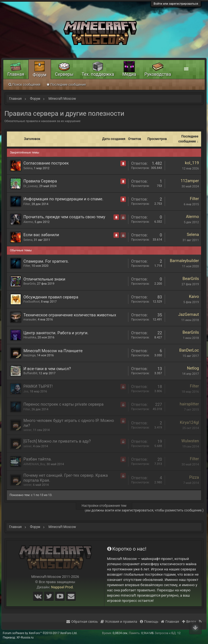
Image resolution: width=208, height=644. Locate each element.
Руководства (158, 74)
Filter (27, 204)
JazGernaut (189, 314)
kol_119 (192, 163)
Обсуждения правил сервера (51, 297)
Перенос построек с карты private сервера (64, 404)
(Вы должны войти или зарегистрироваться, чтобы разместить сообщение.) (144, 510)
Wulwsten (190, 441)
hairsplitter (189, 404)
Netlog (193, 368)
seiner (28, 430)
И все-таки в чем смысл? (47, 369)
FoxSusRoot (32, 302)
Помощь (149, 622)
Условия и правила (119, 622)
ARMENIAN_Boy (34, 464)
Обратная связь (82, 622)
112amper (190, 181)
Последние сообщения (66, 85)
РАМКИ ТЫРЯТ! (38, 386)
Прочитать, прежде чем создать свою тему (64, 217)
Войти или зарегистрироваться (176, 4)
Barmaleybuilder (184, 261)
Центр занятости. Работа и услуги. (56, 333)
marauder (30, 320)
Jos (26, 391)
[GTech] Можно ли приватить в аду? (57, 441)
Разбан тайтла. (38, 459)
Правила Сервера (40, 181)
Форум (40, 75)
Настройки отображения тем (104, 506)
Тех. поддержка (98, 74)
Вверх (189, 622)
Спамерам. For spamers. (46, 261)
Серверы (64, 74)
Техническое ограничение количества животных (70, 315)
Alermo (28, 222)
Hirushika (30, 337)
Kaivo (194, 297)
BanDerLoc (189, 350)
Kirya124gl (189, 422)
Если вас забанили (41, 235)
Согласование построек (46, 163)
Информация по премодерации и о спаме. (63, 199)
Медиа (129, 74)
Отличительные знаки (44, 279)
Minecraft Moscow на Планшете (53, 351)
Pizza (194, 477)
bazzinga (29, 355)
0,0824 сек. (120, 633)
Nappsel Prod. (63, 587)
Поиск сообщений (25, 85)
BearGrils (30, 284)
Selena (28, 168)
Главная (16, 74)
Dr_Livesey (31, 186)
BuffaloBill (30, 373)
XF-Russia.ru (25, 638)
